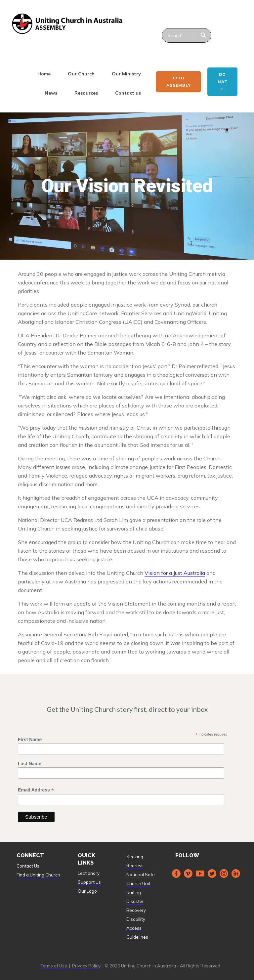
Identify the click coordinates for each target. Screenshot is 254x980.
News (51, 93)
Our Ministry (126, 74)
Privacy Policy (86, 966)
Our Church (81, 74)
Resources (86, 93)
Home (44, 74)
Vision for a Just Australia (175, 573)
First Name (30, 740)
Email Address (36, 790)
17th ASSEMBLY (179, 82)
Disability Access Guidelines (137, 928)
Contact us (128, 93)
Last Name (30, 764)
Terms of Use (54, 966)
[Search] (204, 35)
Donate (223, 82)
